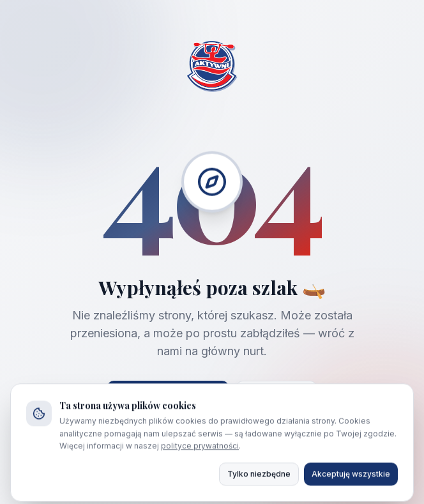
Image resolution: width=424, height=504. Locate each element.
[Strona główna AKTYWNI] (212, 68)
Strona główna (168, 396)
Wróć (276, 396)
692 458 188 (271, 458)
